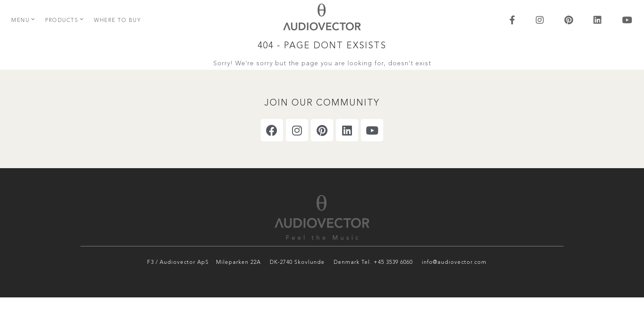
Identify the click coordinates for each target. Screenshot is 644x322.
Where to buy (117, 21)
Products (62, 21)
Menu (20, 21)
